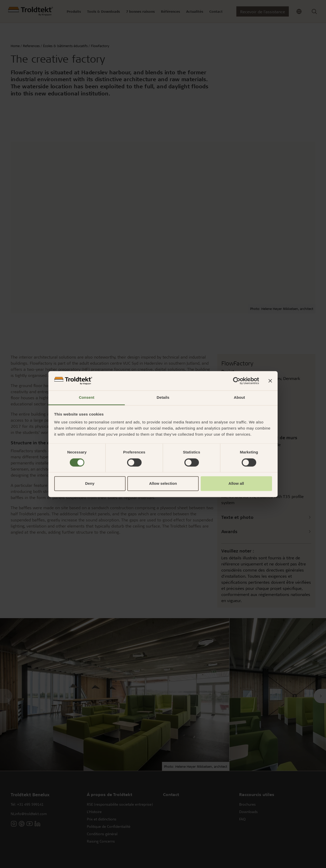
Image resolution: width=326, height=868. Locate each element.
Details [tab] (163, 398)
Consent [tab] (87, 398)
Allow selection (163, 484)
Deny (90, 484)
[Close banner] (270, 381)
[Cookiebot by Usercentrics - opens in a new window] (237, 381)
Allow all (236, 484)
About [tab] (239, 398)
